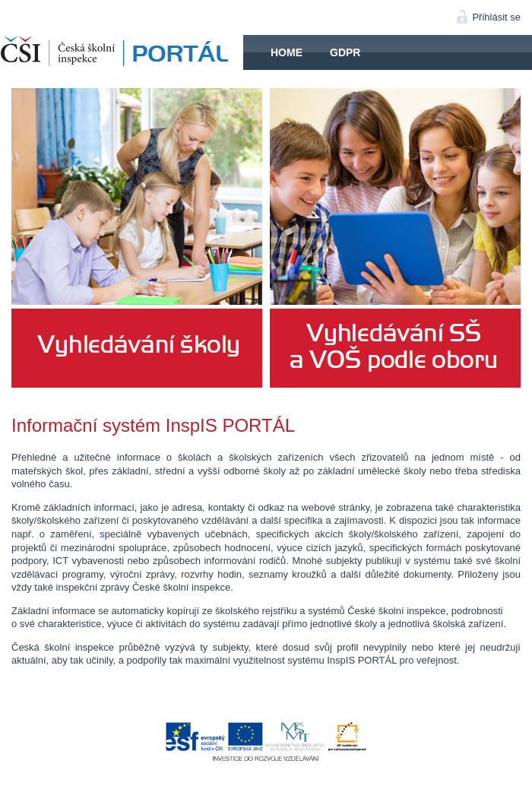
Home (287, 52)
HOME (122, 52)
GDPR (345, 52)
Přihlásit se (496, 17)
